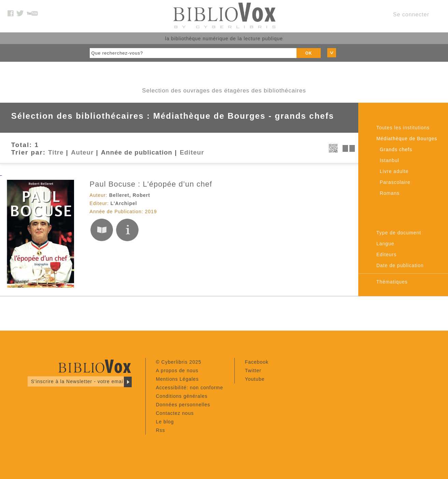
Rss (161, 430)
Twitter (253, 371)
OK (309, 53)
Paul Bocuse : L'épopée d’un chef (151, 184)
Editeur (192, 152)
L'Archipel (124, 203)
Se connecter (411, 14)
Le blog (165, 422)
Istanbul (389, 160)
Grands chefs (396, 149)
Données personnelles (183, 405)
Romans (390, 193)
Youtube (255, 379)
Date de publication (400, 265)
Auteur (82, 152)
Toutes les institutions (403, 128)
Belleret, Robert (130, 195)
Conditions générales (182, 396)
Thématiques (392, 282)
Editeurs (386, 255)
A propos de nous (177, 371)
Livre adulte (394, 171)
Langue (385, 244)
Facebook (257, 362)
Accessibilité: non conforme (190, 388)
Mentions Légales (177, 379)
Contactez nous (175, 413)
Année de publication (137, 152)
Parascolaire (395, 182)
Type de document (399, 233)
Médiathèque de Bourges (407, 139)
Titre (56, 152)
